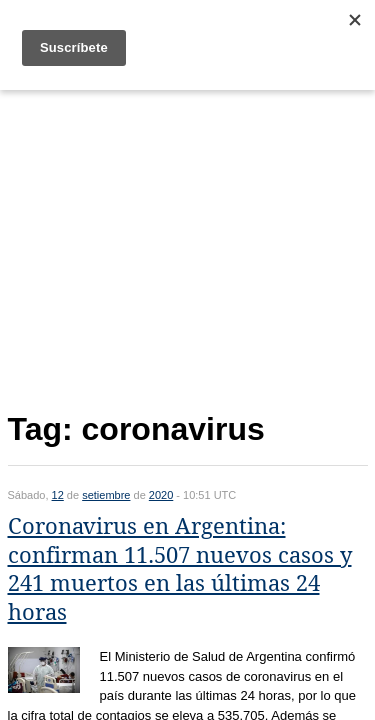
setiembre (106, 495)
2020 (161, 495)
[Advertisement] (188, 246)
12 (58, 495)
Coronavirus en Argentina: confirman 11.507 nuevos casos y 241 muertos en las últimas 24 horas (180, 569)
